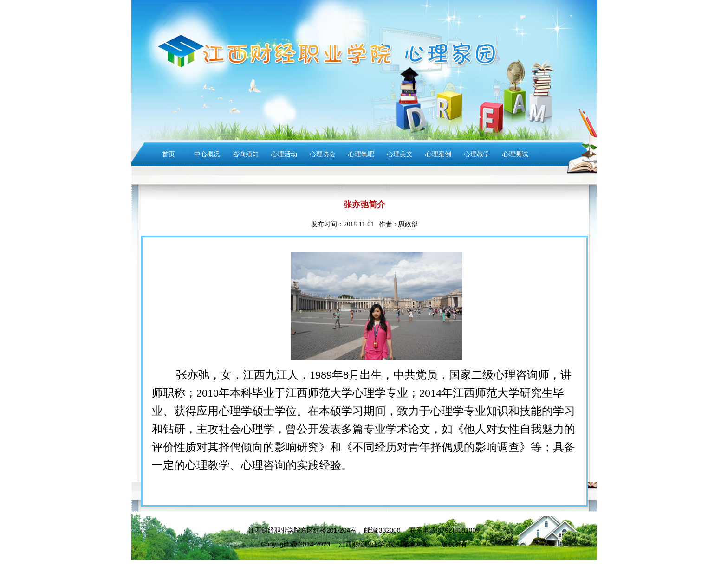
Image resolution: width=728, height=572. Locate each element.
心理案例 (438, 154)
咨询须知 (246, 154)
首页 (169, 154)
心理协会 (323, 154)
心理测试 (515, 154)
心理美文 (400, 154)
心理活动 (284, 154)
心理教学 (477, 154)
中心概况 (207, 154)
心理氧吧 (361, 154)
